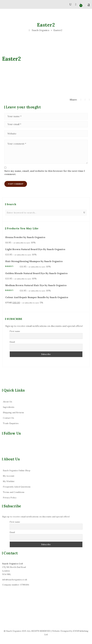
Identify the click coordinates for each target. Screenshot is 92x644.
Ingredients (9, 407)
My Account (9, 476)
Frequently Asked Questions (17, 487)
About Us (8, 402)
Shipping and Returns (13, 412)
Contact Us (8, 418)
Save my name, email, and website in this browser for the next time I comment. (45, 172)
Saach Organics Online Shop (17, 470)
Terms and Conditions (14, 492)
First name (15, 331)
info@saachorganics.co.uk (15, 580)
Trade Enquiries (11, 423)
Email (12, 342)
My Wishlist (9, 481)
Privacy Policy (10, 498)
